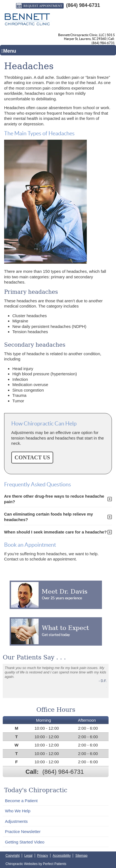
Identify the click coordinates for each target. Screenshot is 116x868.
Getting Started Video (25, 842)
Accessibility (62, 856)
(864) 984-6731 (83, 5)
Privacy (43, 856)
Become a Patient (21, 801)
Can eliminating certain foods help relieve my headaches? (49, 517)
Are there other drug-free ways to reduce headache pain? (54, 499)
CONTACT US (32, 457)
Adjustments (16, 821)
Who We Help (18, 811)
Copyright (13, 856)
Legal (28, 856)
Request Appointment (39, 6)
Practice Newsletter (23, 831)
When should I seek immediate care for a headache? (56, 532)
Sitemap (81, 856)
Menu (9, 51)
